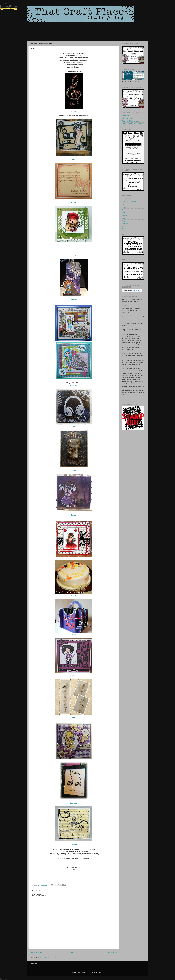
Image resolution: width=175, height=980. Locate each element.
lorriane (74, 300)
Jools (74, 471)
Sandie (124, 229)
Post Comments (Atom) (48, 957)
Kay (123, 226)
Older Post (112, 953)
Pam (74, 255)
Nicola (124, 207)
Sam (124, 213)
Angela (124, 221)
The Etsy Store (127, 118)
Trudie (124, 218)
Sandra (125, 215)
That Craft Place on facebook (132, 121)
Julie (124, 210)
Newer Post (36, 953)
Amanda (125, 224)
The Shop (125, 115)
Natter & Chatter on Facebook (132, 124)
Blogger (100, 972)
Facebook (85, 849)
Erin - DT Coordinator (129, 202)
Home (74, 953)
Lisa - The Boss (127, 199)
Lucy (124, 204)
